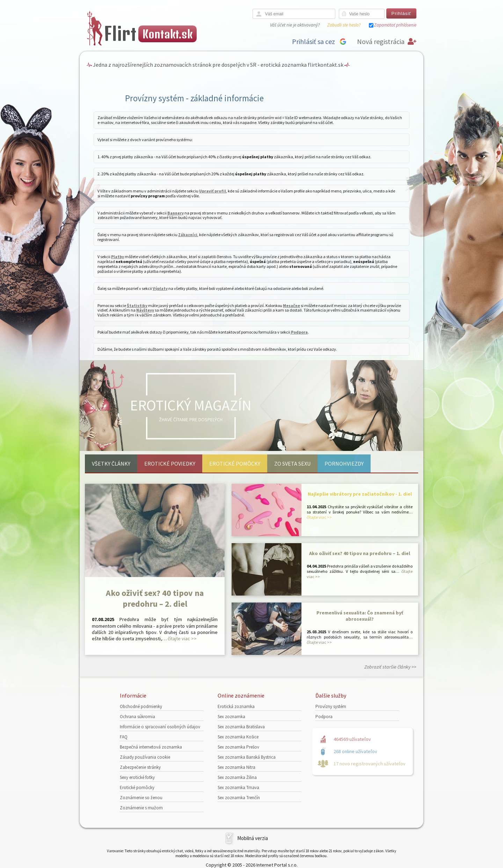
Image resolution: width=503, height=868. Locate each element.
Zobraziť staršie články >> (390, 667)
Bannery (176, 213)
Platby (118, 257)
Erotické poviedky (170, 464)
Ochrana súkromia (137, 717)
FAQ (124, 737)
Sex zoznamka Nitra (236, 767)
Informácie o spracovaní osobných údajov (160, 727)
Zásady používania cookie (145, 757)
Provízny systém (331, 706)
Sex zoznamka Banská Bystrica (247, 757)
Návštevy (145, 310)
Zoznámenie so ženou (141, 798)
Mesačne (291, 305)
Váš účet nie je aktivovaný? (295, 25)
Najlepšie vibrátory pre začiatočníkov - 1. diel (360, 494)
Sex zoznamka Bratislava (241, 727)
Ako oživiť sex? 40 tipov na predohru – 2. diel (155, 598)
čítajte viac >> (182, 639)
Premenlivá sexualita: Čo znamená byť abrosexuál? (360, 616)
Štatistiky (137, 305)
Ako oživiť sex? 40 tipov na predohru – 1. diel (360, 553)
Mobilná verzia (253, 838)
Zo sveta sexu (292, 464)
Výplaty (160, 288)
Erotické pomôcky (235, 464)
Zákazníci (188, 235)
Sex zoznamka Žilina (237, 777)
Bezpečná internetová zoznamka (151, 747)
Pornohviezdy (344, 464)
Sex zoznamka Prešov (238, 747)
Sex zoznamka (231, 717)
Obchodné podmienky (141, 706)
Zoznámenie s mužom (141, 808)
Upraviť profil (213, 191)
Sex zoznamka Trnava (238, 787)
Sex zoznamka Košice (238, 737)
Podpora (299, 332)
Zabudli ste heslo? (344, 25)
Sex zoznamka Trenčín (239, 798)
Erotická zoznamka (236, 706)
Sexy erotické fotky (137, 777)
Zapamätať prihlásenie (395, 25)
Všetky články (111, 464)
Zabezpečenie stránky (140, 767)
